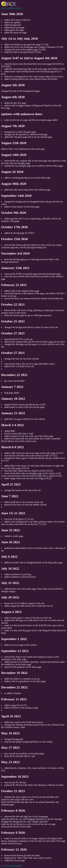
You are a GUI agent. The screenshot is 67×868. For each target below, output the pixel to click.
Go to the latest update (11, 8)
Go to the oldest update (12, 866)
